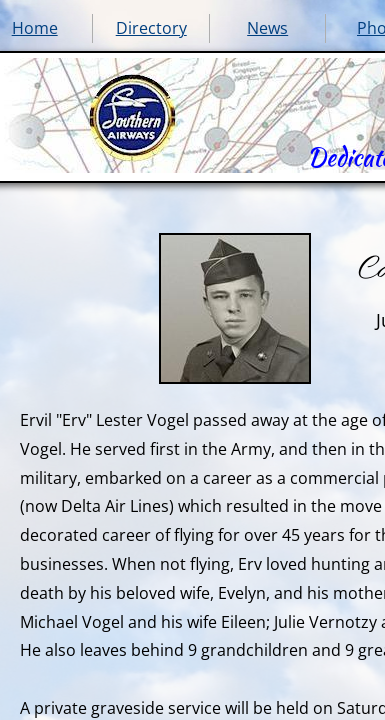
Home (35, 28)
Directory (151, 28)
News (267, 28)
